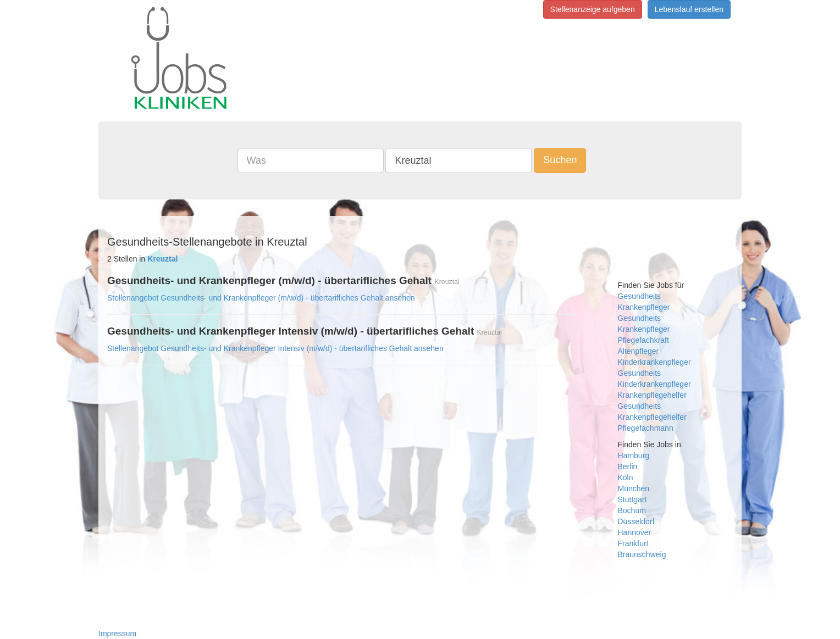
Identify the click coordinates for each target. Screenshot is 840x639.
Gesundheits (640, 296)
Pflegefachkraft (643, 340)
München (634, 488)
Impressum (117, 634)
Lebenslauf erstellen (689, 9)
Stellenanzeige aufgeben (593, 9)
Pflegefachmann (646, 428)
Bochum (632, 510)
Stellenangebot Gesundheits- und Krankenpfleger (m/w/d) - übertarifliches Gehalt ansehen (261, 298)
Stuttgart (632, 499)
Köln (626, 477)
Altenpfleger (639, 351)
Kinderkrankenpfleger (654, 362)
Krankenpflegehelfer (652, 395)
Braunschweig (642, 554)
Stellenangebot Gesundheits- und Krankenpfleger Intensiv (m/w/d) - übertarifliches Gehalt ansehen (275, 348)
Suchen (560, 160)
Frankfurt (633, 543)
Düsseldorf (636, 521)
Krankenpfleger (644, 307)
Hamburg (634, 455)
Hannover (635, 532)
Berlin (628, 466)
